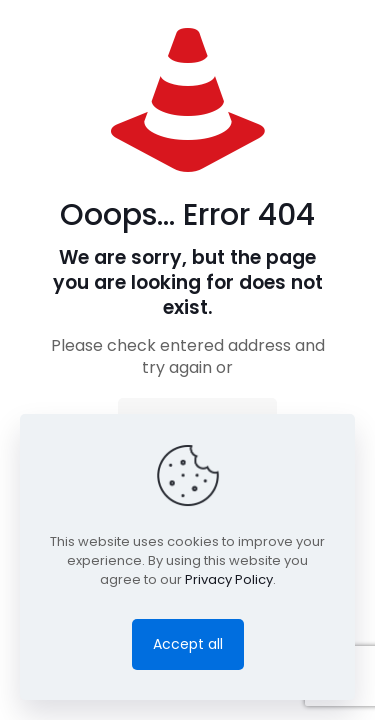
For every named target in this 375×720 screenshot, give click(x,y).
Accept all (188, 644)
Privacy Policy (229, 579)
